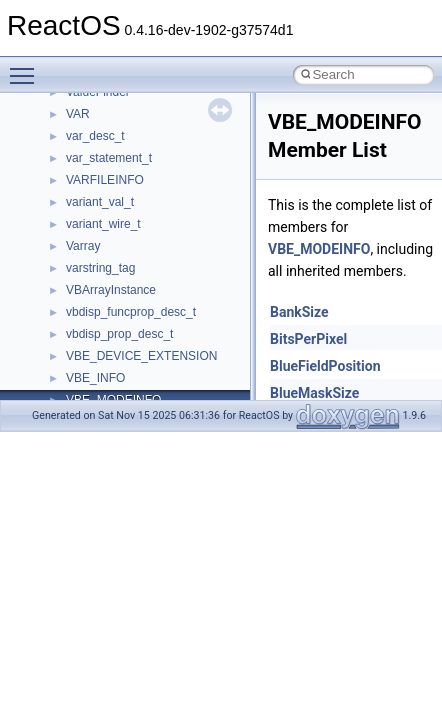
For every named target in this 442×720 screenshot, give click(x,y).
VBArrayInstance (111, 290)
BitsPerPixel (308, 339)
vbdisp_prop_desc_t (119, 334)
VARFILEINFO (105, 180)
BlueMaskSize (314, 393)
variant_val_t (100, 202)
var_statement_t (109, 158)
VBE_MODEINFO (319, 249)
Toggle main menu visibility (27, 67)
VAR (78, 114)
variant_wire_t (103, 224)
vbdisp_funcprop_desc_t (131, 312)
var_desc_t (95, 136)
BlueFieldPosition (325, 366)
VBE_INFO (95, 378)
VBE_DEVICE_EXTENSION (141, 356)
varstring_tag (100, 268)
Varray (83, 246)
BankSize (299, 312)
